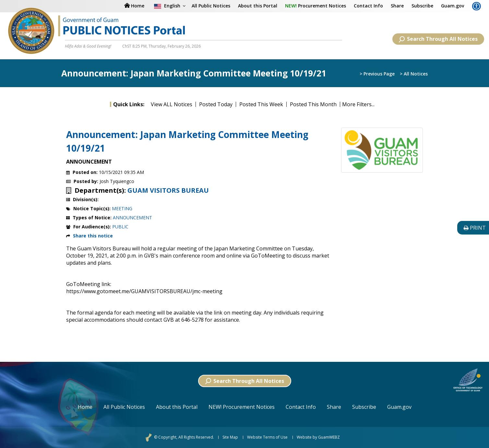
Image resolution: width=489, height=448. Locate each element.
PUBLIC (120, 227)
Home (85, 407)
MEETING (122, 208)
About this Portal (258, 6)
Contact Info (368, 6)
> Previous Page (377, 74)
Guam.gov (453, 6)
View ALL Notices (172, 104)
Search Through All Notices (438, 39)
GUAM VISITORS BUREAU (168, 190)
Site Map (230, 437)
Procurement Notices (316, 6)
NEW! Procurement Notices (242, 407)
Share (397, 6)
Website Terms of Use (267, 437)
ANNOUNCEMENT (132, 218)
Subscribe (422, 6)
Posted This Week (261, 104)
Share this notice (93, 236)
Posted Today (216, 104)
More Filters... (358, 104)
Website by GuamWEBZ (318, 437)
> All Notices (414, 74)
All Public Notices (211, 6)
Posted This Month (313, 104)
